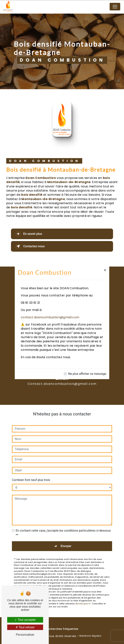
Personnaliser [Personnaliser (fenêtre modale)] (25, 635)
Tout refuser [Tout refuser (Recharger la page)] (25, 627)
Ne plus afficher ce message (87, 374)
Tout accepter (25, 620)
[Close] (105, 270)
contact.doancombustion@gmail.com (50, 317)
